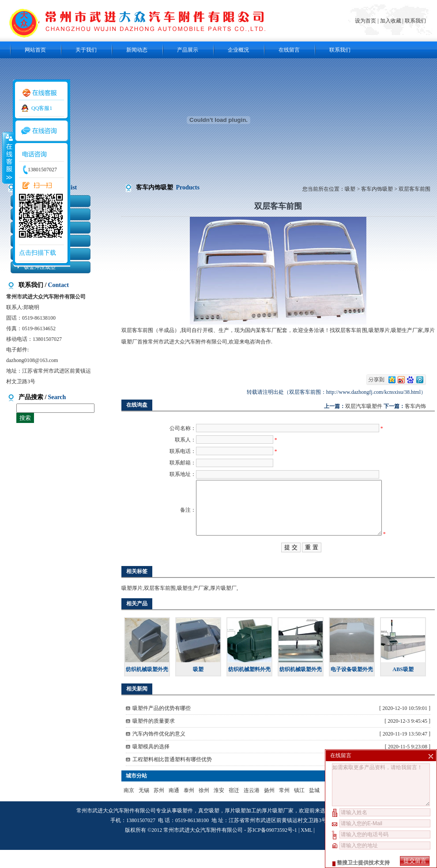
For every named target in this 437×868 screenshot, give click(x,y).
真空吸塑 (209, 829)
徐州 (204, 808)
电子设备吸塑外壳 (352, 687)
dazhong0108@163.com (32, 360)
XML (306, 848)
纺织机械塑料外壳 (249, 687)
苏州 (159, 808)
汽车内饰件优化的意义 (159, 752)
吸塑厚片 (132, 606)
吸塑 (350, 189)
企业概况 (238, 50)
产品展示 (188, 50)
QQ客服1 (42, 108)
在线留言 (289, 50)
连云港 (252, 808)
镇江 (299, 808)
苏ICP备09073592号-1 (272, 848)
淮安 (219, 808)
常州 (284, 808)
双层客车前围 (160, 606)
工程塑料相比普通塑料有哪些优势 (172, 777)
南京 (129, 808)
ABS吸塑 (403, 687)
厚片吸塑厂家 (278, 829)
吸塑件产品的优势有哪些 (162, 726)
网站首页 (35, 50)
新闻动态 (137, 50)
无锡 (144, 808)
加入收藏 (391, 21)
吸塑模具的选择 (151, 765)
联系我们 (415, 21)
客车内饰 (415, 406)
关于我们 (86, 50)
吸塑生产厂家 (193, 606)
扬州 (269, 808)
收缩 (8, 158)
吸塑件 (185, 829)
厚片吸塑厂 (223, 606)
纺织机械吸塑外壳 (147, 687)
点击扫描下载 (38, 253)
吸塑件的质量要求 (154, 739)
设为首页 (366, 21)
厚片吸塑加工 (241, 829)
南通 (174, 808)
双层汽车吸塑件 (364, 406)
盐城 (314, 808)
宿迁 (234, 808)
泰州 (189, 808)
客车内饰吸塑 (377, 189)
